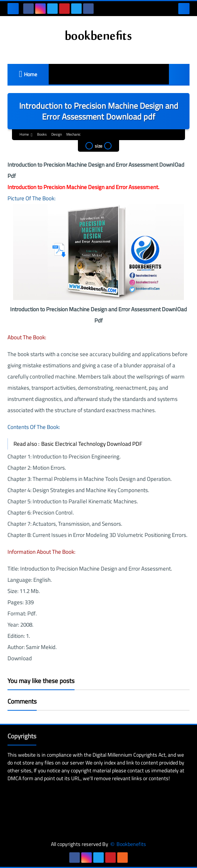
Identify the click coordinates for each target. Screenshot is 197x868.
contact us (139, 770)
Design (57, 134)
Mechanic (73, 134)
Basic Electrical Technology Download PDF (92, 444)
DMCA (14, 778)
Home (31, 74)
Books (42, 134)
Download (20, 658)
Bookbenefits (131, 844)
